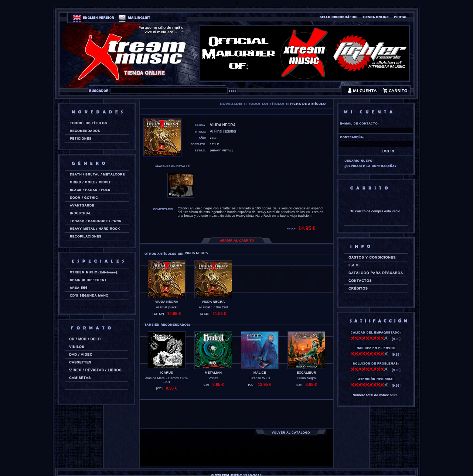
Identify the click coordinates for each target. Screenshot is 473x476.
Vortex (213, 378)
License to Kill (260, 378)
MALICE (260, 373)
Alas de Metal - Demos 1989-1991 (167, 380)
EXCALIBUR (307, 373)
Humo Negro (306, 378)
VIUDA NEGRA (167, 302)
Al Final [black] (167, 307)
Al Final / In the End (213, 307)
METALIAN (213, 373)
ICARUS (167, 373)
